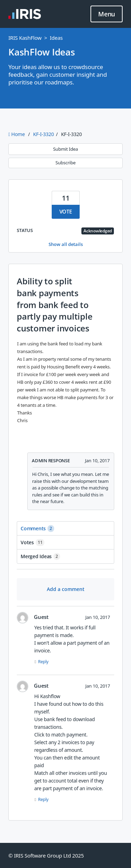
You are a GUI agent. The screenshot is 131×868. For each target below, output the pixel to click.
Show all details (66, 244)
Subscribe (65, 163)
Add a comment (66, 589)
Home (17, 134)
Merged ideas (40, 556)
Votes (32, 542)
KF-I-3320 (43, 134)
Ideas (56, 38)
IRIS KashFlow (25, 38)
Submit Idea (65, 149)
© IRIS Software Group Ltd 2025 (46, 855)
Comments (37, 529)
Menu (107, 14)
